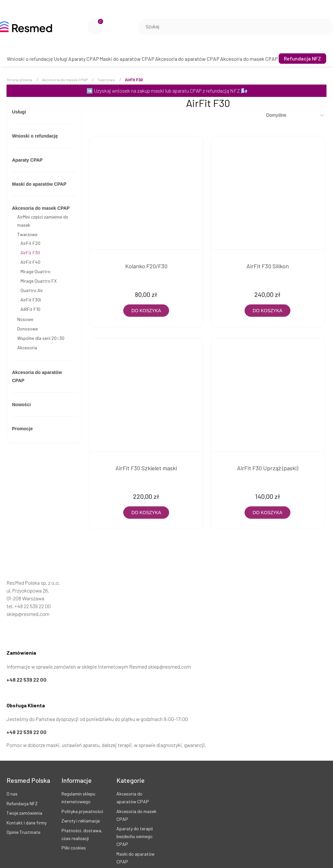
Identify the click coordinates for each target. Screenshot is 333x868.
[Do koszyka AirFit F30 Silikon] (259, 304)
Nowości (21, 405)
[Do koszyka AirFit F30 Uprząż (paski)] (259, 500)
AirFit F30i (31, 300)
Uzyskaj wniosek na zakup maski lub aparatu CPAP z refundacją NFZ (167, 91)
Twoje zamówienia (24, 801)
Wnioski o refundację (35, 136)
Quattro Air (32, 290)
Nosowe (25, 319)
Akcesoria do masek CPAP (41, 208)
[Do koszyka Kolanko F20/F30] (144, 304)
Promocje (22, 429)
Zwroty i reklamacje (81, 808)
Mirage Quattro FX (39, 281)
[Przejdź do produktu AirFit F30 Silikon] (260, 190)
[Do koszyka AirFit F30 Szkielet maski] (144, 500)
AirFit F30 (30, 253)
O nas (12, 781)
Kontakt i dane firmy (27, 810)
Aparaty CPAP (27, 160)
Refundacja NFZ (22, 791)
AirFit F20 (30, 243)
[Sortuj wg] (295, 115)
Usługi (19, 112)
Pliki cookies (74, 835)
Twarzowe (27, 234)
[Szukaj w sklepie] (230, 27)
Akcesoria (27, 347)
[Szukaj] (326, 27)
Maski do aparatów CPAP (39, 184)
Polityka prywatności (82, 799)
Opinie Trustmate (23, 820)
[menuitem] (30, 59)
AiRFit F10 (30, 309)
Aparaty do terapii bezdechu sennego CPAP (135, 824)
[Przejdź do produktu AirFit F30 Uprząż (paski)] (260, 386)
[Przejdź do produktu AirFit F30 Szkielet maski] (144, 386)
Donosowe (27, 329)
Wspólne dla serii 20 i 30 (41, 338)
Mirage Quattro (35, 271)
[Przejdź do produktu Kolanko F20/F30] (144, 190)
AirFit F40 (30, 262)
